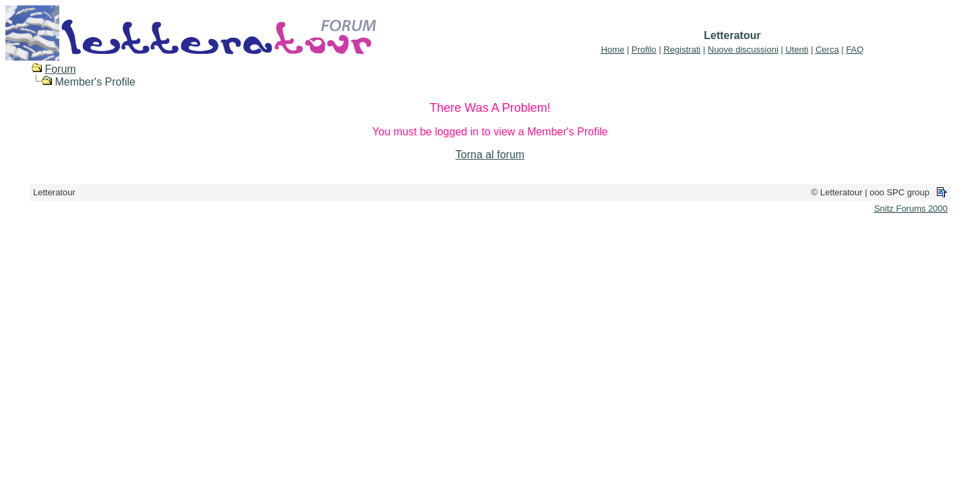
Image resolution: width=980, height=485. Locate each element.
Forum (60, 69)
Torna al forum (490, 155)
